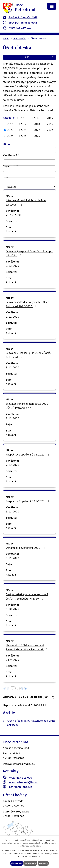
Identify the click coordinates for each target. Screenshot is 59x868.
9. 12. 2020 (12, 266)
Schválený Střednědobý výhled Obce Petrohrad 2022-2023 (27, 304)
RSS (40, 57)
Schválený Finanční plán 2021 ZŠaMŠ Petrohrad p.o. (28, 355)
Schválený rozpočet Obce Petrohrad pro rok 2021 (29, 253)
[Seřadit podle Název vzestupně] (12, 143)
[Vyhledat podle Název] (29, 150)
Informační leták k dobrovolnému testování (26, 202)
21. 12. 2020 (13, 215)
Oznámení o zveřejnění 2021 (26, 548)
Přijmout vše (17, 863)
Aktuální (11, 231)
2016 (10, 124)
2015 (50, 118)
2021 (23, 130)
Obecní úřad (20, 38)
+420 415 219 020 (17, 28)
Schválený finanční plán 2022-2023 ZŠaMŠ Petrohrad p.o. (27, 406)
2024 (10, 136)
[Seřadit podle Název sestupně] (12, 144)
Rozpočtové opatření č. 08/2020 (28, 454)
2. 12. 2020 (12, 465)
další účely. (36, 846)
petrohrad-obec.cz (17, 787)
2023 (50, 130)
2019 (50, 124)
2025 (23, 136)
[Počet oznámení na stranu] (49, 697)
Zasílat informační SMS (20, 17)
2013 (23, 118)
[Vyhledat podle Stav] (29, 187)
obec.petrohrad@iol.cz (20, 23)
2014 (37, 118)
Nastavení (43, 863)
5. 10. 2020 (12, 609)
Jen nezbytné (30, 863)
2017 (23, 124)
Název (7, 144)
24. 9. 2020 (12, 660)
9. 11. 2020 (12, 511)
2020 (10, 130)
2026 (37, 136)
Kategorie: (9, 118)
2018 (37, 124)
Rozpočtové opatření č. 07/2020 (28, 501)
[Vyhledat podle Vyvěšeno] (29, 163)
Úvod (6, 38)
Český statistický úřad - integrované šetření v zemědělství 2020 (27, 596)
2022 (37, 130)
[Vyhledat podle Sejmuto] (29, 174)
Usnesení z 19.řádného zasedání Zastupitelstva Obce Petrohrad (27, 647)
